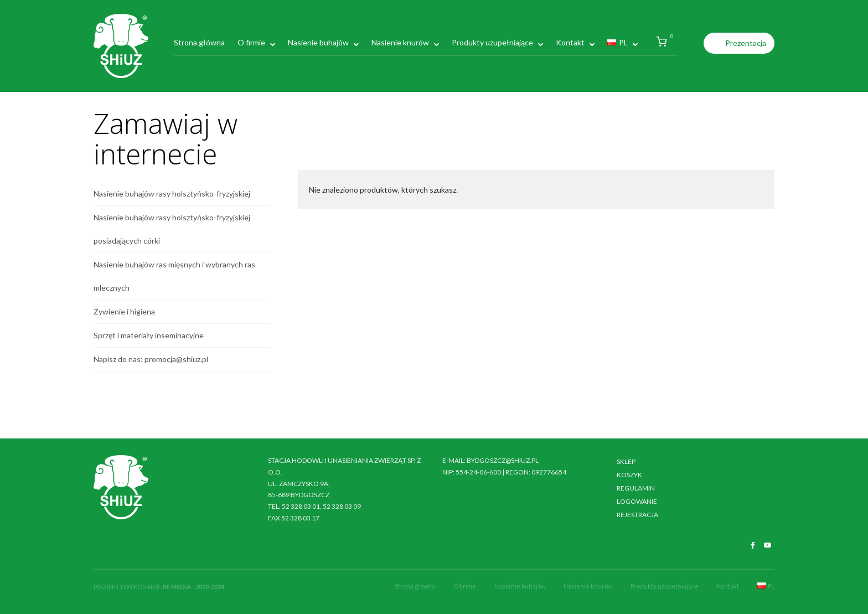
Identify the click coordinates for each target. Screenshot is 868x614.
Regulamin (636, 488)
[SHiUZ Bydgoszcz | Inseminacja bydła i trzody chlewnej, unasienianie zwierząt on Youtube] (768, 545)
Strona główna (199, 42)
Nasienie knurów (400, 42)
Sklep (626, 461)
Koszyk (629, 475)
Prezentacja (746, 43)
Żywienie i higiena (124, 311)
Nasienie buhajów (318, 42)
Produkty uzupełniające (492, 42)
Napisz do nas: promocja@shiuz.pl (151, 359)
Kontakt (570, 42)
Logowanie (637, 501)
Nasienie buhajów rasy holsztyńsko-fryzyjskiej (172, 194)
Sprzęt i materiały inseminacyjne (149, 335)
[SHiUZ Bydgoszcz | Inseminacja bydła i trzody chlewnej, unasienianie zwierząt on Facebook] (753, 545)
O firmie (251, 42)
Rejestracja (637, 515)
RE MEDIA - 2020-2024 (193, 587)
